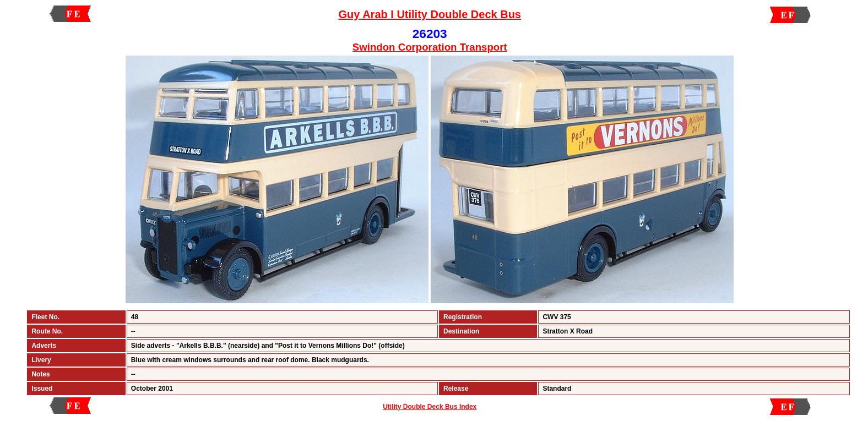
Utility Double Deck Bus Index (430, 407)
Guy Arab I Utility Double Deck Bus (430, 14)
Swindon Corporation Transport (430, 47)
